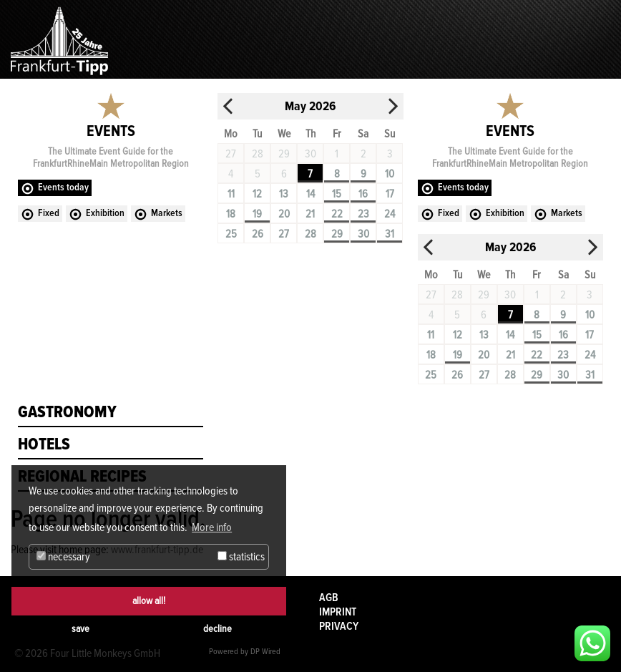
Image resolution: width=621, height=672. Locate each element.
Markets (167, 213)
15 (337, 194)
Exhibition (105, 213)
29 (337, 234)
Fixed (49, 213)
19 (257, 214)
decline (217, 629)
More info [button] (212, 527)
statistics (241, 557)
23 (363, 214)
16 (363, 194)
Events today (63, 187)
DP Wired (265, 652)
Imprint (338, 612)
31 (390, 234)
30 (363, 234)
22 (337, 214)
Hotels (44, 444)
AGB (329, 598)
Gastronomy (67, 412)
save (80, 629)
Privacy (339, 626)
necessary (63, 557)
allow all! (149, 601)
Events (111, 131)
